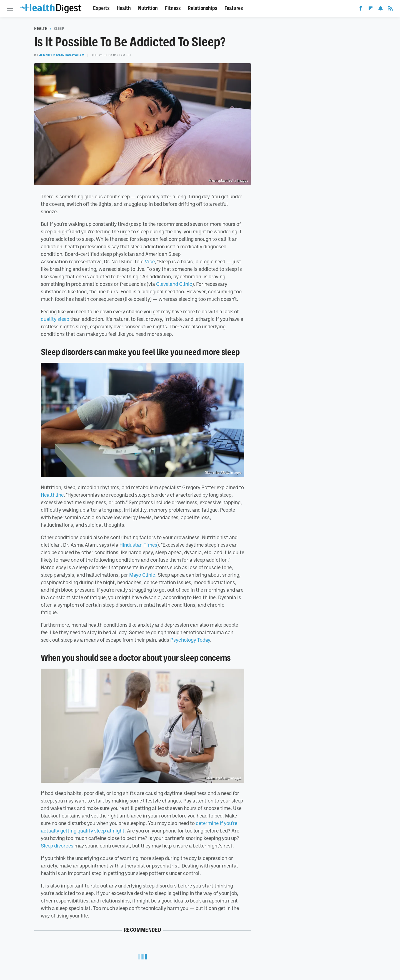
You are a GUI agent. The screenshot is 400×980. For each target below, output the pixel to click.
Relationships (202, 8)
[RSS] (391, 9)
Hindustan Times (138, 545)
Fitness (173, 8)
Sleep (59, 29)
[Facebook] (361, 9)
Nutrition (148, 8)
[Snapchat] (381, 9)
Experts (101, 8)
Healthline (52, 495)
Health (124, 8)
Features (234, 8)
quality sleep (55, 319)
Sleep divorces (57, 846)
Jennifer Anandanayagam (62, 55)
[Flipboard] (371, 9)
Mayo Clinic (142, 575)
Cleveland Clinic (174, 284)
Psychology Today (190, 640)
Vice (150, 261)
